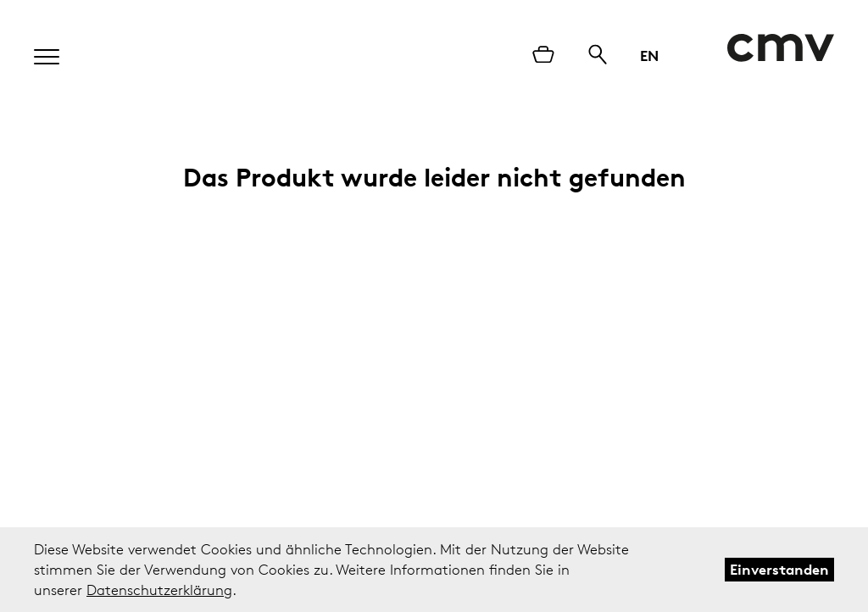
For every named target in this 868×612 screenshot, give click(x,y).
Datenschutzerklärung (159, 590)
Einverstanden (779, 569)
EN (649, 56)
